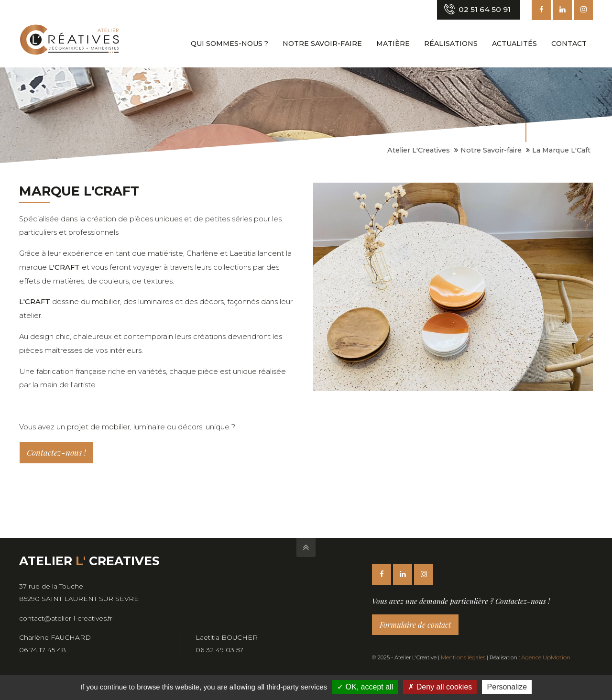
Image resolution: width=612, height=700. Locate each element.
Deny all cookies (440, 687)
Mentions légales (462, 657)
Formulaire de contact (415, 625)
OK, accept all (365, 687)
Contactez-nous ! (56, 452)
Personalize (507, 687)
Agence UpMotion (542, 657)
